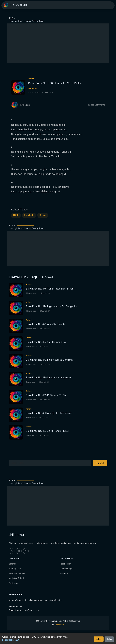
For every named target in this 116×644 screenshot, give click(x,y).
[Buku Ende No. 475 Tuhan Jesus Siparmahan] (16, 290)
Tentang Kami (15, 569)
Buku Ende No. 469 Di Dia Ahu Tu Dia (46, 395)
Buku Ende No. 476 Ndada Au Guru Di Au (55, 83)
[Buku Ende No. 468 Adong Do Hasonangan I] (16, 414)
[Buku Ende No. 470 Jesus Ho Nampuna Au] (16, 379)
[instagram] (26, 551)
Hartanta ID (59, 625)
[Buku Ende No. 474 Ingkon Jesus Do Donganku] (16, 308)
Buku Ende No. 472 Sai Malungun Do (46, 342)
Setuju (99, 639)
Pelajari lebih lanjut (11, 640)
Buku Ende (29, 215)
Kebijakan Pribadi (16, 578)
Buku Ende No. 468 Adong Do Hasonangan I (50, 413)
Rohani (43, 215)
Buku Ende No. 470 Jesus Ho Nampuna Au (49, 378)
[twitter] (12, 551)
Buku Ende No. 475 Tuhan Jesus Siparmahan (50, 289)
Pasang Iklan (65, 564)
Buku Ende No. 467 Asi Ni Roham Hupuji (47, 431)
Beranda (13, 564)
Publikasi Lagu (66, 569)
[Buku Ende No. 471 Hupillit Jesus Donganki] (16, 361)
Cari (100, 463)
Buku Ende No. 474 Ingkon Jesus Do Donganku (51, 307)
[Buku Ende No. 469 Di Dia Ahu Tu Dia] (16, 397)
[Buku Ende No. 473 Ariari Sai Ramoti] (16, 326)
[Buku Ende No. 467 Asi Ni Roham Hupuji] (16, 432)
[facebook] (19, 551)
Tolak (109, 639)
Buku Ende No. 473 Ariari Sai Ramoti (45, 324)
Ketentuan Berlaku (17, 573)
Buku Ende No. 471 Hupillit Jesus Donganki (49, 360)
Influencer (64, 573)
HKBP (16, 215)
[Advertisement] (58, 43)
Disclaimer (13, 583)
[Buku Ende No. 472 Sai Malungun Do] (16, 343)
